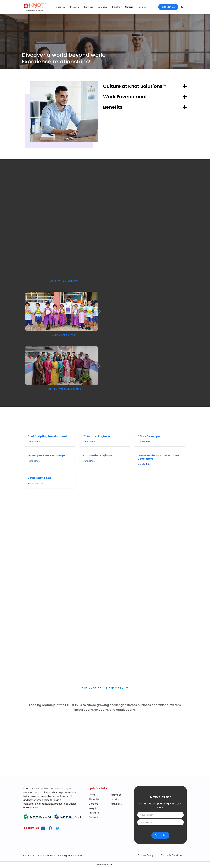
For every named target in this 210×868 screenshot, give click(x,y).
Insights (116, 7)
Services (89, 7)
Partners (142, 7)
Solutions (103, 7)
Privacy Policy (145, 861)
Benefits (113, 107)
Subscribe (160, 841)
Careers (129, 7)
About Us (61, 7)
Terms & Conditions (173, 861)
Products (75, 7)
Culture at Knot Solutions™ (135, 86)
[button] (183, 7)
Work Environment (125, 97)
